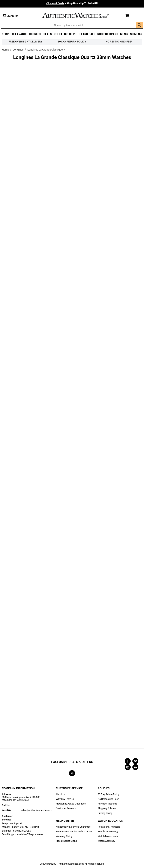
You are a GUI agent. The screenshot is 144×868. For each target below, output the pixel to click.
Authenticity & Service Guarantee (73, 827)
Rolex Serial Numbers (109, 827)
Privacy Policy (105, 813)
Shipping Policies (107, 808)
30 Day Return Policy (109, 794)
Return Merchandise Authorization (74, 831)
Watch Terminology (108, 831)
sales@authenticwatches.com (37, 810)
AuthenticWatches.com (79, 15)
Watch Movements (108, 836)
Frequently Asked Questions (71, 804)
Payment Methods (107, 804)
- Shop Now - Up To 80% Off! (72, 3)
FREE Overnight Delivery (25, 42)
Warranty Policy (64, 836)
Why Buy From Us (65, 799)
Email (11, 16)
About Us (61, 794)
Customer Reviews (66, 808)
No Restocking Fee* (119, 42)
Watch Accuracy (106, 841)
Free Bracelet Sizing (66, 841)
